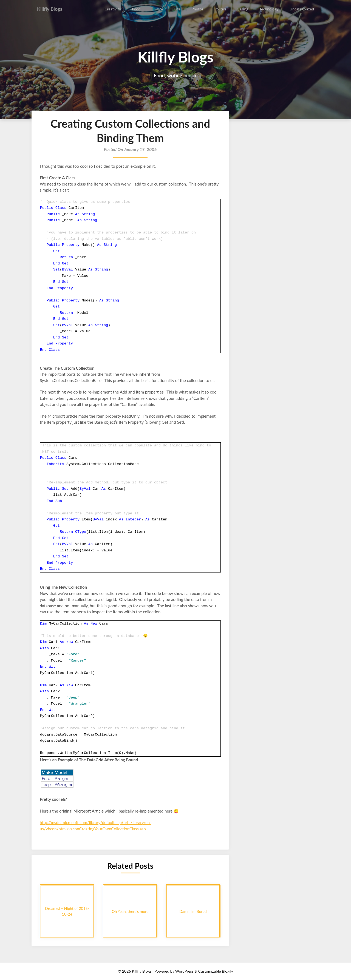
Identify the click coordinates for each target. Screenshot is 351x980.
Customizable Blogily (216, 971)
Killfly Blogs (51, 9)
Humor (158, 9)
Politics (221, 9)
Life (178, 9)
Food (137, 9)
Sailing (243, 9)
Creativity (113, 9)
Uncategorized (302, 9)
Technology (269, 9)
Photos (198, 9)
